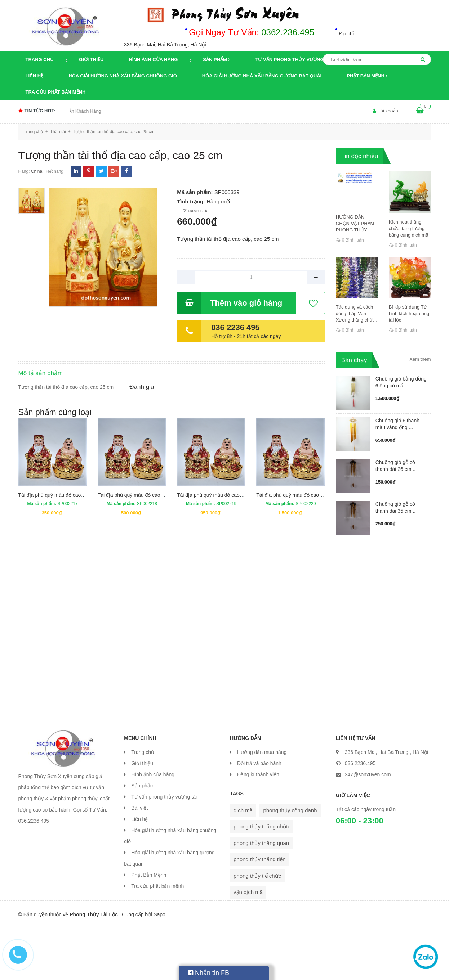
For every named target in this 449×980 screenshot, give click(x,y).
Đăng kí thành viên (258, 827)
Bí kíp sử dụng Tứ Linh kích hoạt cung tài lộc (409, 313)
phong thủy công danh (290, 863)
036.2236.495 (360, 816)
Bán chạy (354, 360)
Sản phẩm (216, 60)
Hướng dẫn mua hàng (262, 805)
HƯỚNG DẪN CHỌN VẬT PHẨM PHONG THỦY (355, 223)
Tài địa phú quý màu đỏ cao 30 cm (295, 553)
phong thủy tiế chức (257, 929)
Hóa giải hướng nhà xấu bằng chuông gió (123, 76)
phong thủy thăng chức (261, 879)
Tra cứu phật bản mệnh (56, 92)
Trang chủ (40, 60)
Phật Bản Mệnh (367, 76)
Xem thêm (420, 359)
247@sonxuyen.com (368, 827)
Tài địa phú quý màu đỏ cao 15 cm (57, 553)
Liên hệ (35, 76)
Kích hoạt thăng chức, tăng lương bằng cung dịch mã (409, 228)
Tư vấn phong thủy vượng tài (294, 60)
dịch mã (243, 863)
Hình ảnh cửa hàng (153, 60)
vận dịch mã (248, 945)
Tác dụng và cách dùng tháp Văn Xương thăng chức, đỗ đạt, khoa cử (356, 314)
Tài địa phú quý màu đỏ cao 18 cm (137, 553)
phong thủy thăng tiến (260, 912)
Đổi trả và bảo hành (259, 816)
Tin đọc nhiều (360, 156)
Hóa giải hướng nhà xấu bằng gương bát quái (262, 76)
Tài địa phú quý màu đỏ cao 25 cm (216, 553)
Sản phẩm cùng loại (55, 470)
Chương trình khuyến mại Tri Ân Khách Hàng (71, 111)
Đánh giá (197, 211)
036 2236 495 (235, 327)
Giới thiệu (91, 60)
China (37, 171)
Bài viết (139, 861)
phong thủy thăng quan (261, 896)
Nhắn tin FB (208, 973)
